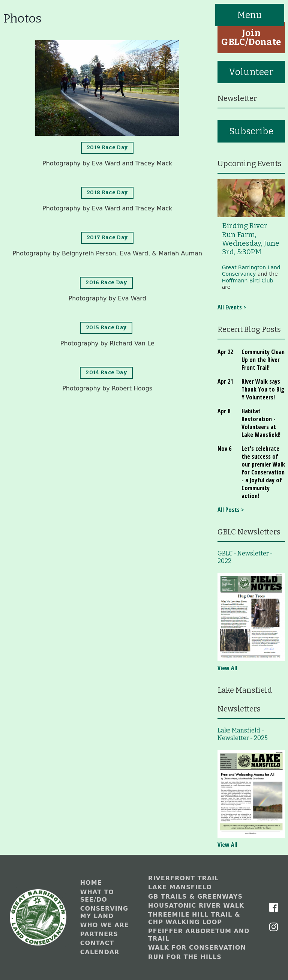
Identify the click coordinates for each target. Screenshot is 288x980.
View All (227, 668)
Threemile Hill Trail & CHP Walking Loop (194, 918)
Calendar (100, 952)
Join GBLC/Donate (251, 38)
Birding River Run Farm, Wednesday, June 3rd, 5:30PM (251, 239)
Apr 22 (225, 352)
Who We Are (105, 925)
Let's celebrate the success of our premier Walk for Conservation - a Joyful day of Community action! (263, 472)
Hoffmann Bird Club (248, 281)
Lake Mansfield (180, 887)
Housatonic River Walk (196, 906)
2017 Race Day (107, 238)
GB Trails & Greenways (195, 897)
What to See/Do (97, 896)
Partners (99, 934)
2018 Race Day (107, 193)
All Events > (232, 307)
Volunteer (251, 72)
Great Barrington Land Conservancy (251, 271)
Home (91, 883)
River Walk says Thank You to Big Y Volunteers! (263, 389)
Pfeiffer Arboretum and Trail (199, 935)
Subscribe (251, 131)
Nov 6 (224, 449)
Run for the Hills (185, 957)
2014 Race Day (106, 373)
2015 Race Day (106, 328)
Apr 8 (224, 411)
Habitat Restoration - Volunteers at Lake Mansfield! (261, 423)
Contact (97, 943)
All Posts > (231, 510)
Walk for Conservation (197, 948)
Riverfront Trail (183, 878)
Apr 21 (225, 381)
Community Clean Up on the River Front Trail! (263, 360)
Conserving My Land (104, 912)
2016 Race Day (106, 283)
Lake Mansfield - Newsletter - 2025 (243, 734)
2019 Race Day (107, 148)
